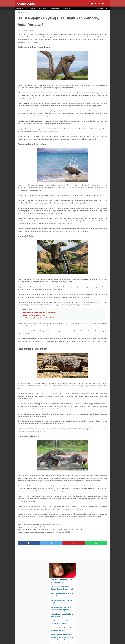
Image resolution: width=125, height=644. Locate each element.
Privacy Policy (66, 638)
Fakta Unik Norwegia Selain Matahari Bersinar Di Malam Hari (94, 36)
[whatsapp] (70, 621)
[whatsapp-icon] (106, 2)
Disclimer (51, 638)
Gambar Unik (56, 6)
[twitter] (94, 2)
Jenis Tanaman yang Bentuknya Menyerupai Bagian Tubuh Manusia (41, 363)
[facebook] (90, 2)
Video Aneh (44, 6)
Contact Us (58, 638)
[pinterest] (55, 621)
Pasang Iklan (69, 6)
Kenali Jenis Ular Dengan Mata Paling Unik (34, 360)
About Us (45, 638)
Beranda (21, 6)
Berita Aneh (31, 6)
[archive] (94, 109)
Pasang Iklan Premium (76, 638)
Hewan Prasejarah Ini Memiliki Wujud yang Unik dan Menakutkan (40, 357)
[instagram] (102, 2)
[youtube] (98, 2)
